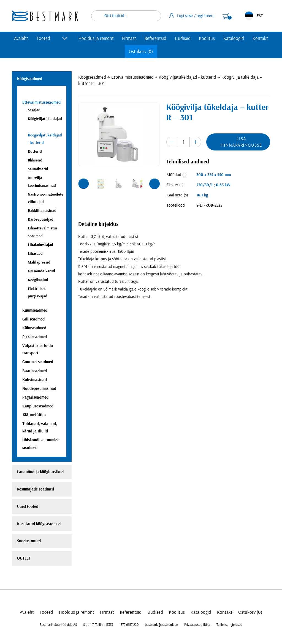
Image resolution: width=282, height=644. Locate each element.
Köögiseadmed (92, 77)
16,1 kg (202, 195)
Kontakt (260, 38)
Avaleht (21, 38)
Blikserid (35, 160)
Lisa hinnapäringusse (241, 142)
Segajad (34, 110)
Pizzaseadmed (35, 337)
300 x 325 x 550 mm (214, 175)
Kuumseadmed (35, 310)
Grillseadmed (33, 319)
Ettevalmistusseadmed (132, 77)
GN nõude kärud (41, 271)
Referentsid (155, 38)
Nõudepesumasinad (39, 389)
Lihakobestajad (40, 245)
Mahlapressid (39, 262)
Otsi (153, 16)
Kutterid (35, 151)
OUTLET (24, 558)
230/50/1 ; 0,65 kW (213, 185)
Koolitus (207, 38)
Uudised (183, 38)
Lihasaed (35, 254)
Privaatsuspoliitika (197, 625)
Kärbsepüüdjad (41, 219)
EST (254, 16)
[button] (83, 184)
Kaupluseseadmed (38, 406)
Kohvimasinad (35, 380)
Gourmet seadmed (38, 362)
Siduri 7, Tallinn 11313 (98, 625)
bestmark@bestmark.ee (161, 625)
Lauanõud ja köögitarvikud (40, 472)
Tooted (43, 38)
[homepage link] (45, 16)
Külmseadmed (34, 328)
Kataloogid (234, 38)
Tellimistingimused (229, 625)
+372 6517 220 (129, 625)
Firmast (129, 38)
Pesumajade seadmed (36, 489)
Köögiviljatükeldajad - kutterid (187, 77)
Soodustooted (29, 541)
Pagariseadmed (35, 397)
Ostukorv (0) (141, 52)
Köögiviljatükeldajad (45, 119)
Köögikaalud (38, 280)
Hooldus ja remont (96, 38)
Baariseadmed (35, 371)
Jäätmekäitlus (34, 415)
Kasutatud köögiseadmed (39, 524)
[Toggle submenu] (65, 38)
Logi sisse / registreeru (192, 16)
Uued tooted (28, 507)
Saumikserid (38, 169)
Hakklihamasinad (42, 211)
